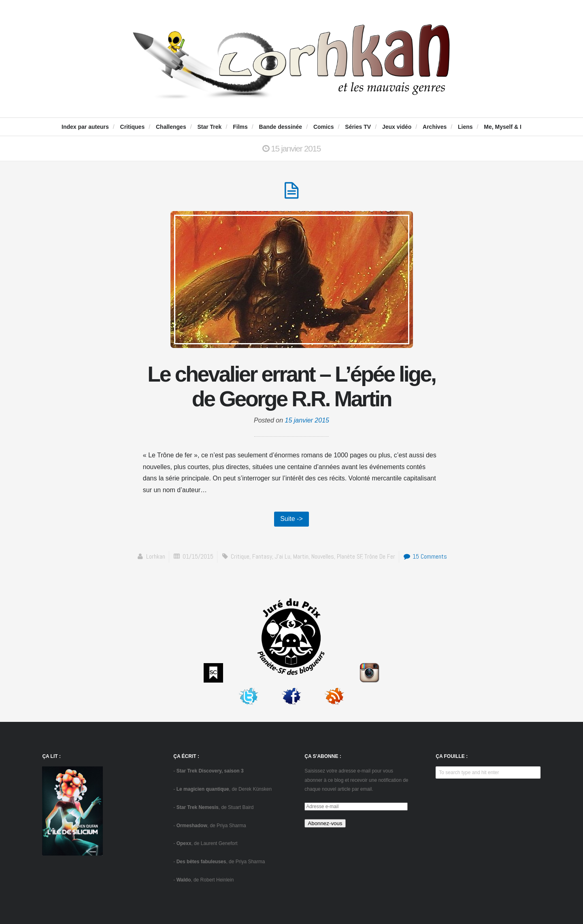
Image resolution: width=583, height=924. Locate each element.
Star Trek (209, 127)
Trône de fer (380, 556)
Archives (435, 127)
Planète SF (350, 556)
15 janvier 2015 (307, 420)
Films (240, 127)
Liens (465, 127)
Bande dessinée (281, 127)
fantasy (262, 556)
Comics (324, 127)
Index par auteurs (85, 127)
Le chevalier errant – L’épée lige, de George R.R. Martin (291, 386)
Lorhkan (156, 556)
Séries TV (358, 127)
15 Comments (425, 556)
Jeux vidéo (397, 127)
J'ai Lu (283, 556)
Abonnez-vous (325, 823)
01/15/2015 (198, 556)
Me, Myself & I (503, 127)
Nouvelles (323, 556)
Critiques (133, 127)
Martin (301, 556)
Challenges (171, 127)
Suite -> (291, 519)
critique (240, 556)
